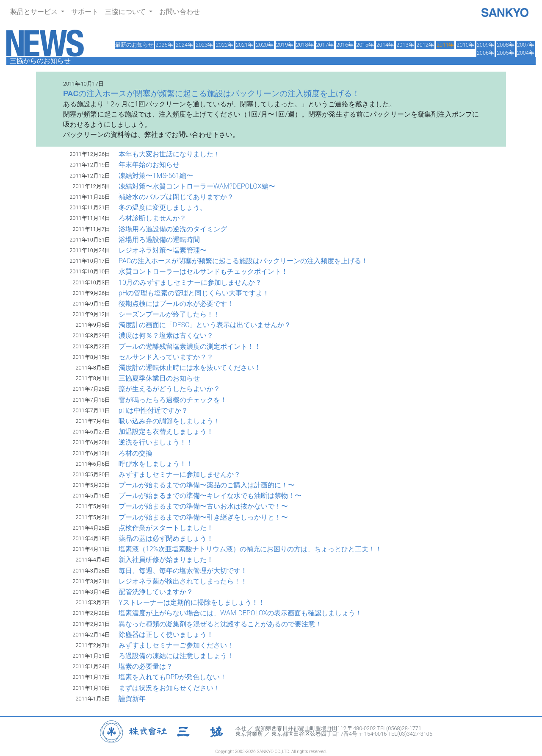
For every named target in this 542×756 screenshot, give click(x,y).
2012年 (425, 45)
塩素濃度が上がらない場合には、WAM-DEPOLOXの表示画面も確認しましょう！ (240, 613)
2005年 (505, 53)
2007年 (526, 45)
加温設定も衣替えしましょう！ (166, 432)
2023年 (204, 45)
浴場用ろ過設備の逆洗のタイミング (173, 229)
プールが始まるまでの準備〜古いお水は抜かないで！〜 (203, 506)
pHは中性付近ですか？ (153, 410)
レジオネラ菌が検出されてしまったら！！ (183, 581)
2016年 (345, 45)
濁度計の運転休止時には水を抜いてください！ (190, 368)
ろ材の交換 (135, 453)
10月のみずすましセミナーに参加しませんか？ (190, 282)
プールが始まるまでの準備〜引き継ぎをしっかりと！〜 (203, 517)
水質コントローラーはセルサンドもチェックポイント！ (203, 271)
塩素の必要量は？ (146, 666)
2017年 (325, 45)
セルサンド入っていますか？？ (166, 357)
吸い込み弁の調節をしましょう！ (169, 421)
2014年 (385, 45)
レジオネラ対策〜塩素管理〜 (163, 250)
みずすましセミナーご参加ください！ (176, 645)
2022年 (224, 45)
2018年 (305, 45)
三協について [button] (126, 12)
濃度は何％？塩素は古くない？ (166, 335)
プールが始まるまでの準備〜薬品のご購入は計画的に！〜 (207, 485)
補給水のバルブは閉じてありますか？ (176, 197)
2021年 (245, 45)
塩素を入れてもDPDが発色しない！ (173, 677)
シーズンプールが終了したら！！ (169, 314)
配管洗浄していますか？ (156, 592)
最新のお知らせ (134, 45)
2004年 (526, 53)
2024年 (184, 45)
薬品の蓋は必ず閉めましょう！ (166, 538)
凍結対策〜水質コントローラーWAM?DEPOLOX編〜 (197, 186)
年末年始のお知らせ (149, 165)
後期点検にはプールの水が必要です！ (176, 304)
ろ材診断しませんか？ (152, 218)
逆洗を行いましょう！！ (156, 442)
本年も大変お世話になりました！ (169, 154)
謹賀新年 (132, 699)
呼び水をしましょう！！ (156, 464)
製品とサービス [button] (35, 12)
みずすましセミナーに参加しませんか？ (180, 474)
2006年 (485, 53)
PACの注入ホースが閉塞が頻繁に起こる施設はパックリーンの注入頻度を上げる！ (243, 261)
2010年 (465, 45)
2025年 (164, 45)
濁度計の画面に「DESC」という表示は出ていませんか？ (205, 325)
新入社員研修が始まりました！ (166, 560)
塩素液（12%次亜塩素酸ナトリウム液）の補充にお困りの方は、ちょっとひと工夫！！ (250, 549)
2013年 (405, 45)
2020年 (264, 45)
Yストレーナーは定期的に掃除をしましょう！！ (192, 602)
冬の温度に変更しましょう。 (163, 207)
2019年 (285, 45)
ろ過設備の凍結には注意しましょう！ (176, 656)
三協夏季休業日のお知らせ (159, 378)
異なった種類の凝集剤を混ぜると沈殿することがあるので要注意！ (220, 624)
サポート (85, 12)
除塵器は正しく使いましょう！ (166, 635)
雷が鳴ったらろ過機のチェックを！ (173, 400)
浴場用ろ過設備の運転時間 (159, 240)
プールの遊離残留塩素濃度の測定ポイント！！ (190, 346)
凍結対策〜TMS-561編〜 (156, 176)
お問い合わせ (180, 12)
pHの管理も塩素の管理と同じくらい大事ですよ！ (194, 293)
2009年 (485, 45)
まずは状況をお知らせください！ (169, 688)
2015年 (365, 45)
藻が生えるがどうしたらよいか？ (169, 389)
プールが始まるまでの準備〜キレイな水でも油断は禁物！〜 (210, 496)
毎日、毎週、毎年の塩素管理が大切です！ (183, 571)
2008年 (505, 45)
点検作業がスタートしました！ (166, 528)
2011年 (445, 45)
